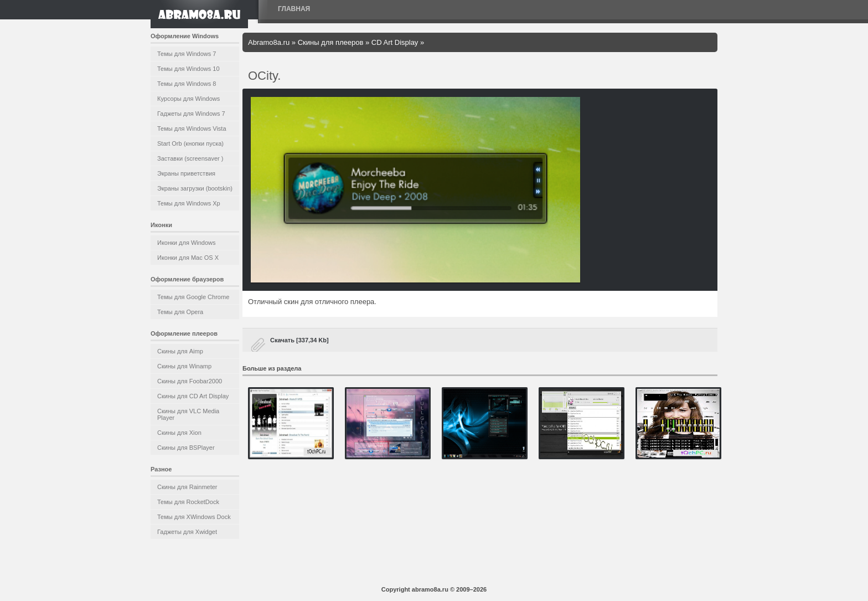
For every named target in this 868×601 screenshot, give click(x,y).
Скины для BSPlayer (186, 448)
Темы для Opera (180, 312)
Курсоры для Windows (188, 99)
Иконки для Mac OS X (188, 258)
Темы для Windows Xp (189, 203)
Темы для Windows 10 (188, 69)
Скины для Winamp (184, 366)
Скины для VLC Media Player (188, 414)
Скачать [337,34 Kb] (299, 340)
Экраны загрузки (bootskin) (195, 188)
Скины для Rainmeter (187, 487)
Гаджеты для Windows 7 (191, 114)
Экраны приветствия (186, 173)
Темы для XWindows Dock (194, 517)
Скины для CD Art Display (193, 396)
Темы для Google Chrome (193, 297)
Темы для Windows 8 (187, 84)
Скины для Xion (179, 433)
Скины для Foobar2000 (190, 381)
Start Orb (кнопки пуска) (190, 143)
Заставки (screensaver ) (190, 158)
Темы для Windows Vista (192, 129)
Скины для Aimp (180, 351)
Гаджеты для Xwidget (187, 532)
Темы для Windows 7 (187, 54)
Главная (294, 9)
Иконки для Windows (187, 243)
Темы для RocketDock (188, 502)
